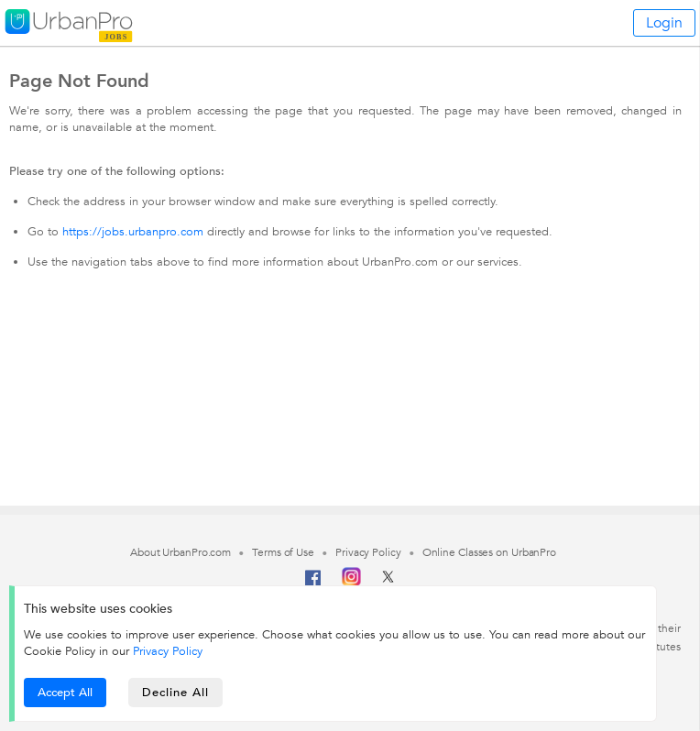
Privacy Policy (168, 651)
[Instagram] (351, 583)
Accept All (65, 693)
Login (664, 23)
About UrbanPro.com (180, 552)
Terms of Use (283, 552)
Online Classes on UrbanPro (489, 552)
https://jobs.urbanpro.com (133, 232)
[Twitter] (388, 583)
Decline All (175, 693)
